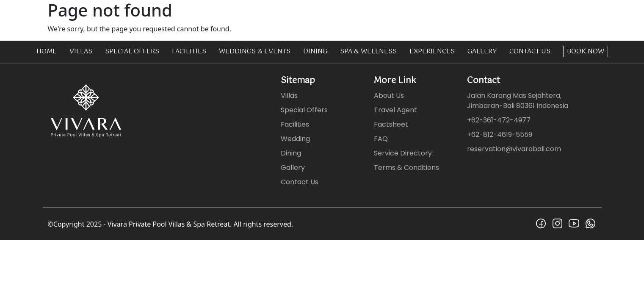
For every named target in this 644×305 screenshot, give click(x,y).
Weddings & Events (255, 51)
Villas (81, 51)
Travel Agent (395, 110)
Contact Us (530, 51)
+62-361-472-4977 (499, 120)
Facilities (189, 51)
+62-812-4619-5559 (500, 134)
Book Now (586, 51)
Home (47, 51)
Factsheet (391, 124)
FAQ (381, 139)
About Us (389, 96)
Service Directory (403, 153)
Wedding (295, 139)
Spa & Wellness (368, 51)
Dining (315, 51)
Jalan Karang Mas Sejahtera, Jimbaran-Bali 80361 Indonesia (518, 101)
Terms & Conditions (406, 168)
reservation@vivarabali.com (514, 149)
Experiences (432, 51)
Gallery (482, 51)
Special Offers (132, 51)
